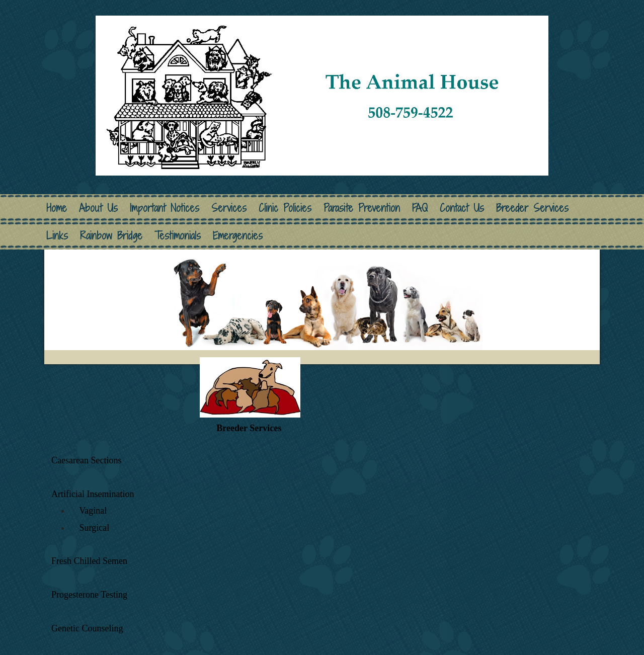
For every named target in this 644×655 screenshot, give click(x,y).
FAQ (420, 208)
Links (57, 236)
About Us (98, 208)
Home (57, 208)
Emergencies (238, 236)
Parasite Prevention (362, 208)
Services (229, 208)
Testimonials (178, 236)
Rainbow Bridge (111, 236)
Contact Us (462, 208)
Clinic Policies (285, 208)
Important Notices (165, 208)
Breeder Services (532, 208)
